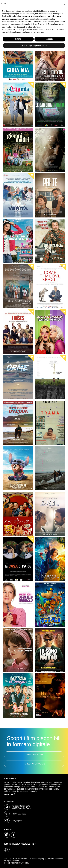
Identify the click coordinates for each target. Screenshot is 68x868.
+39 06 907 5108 (19, 814)
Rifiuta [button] (18, 39)
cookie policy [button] (49, 19)
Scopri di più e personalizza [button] (34, 45)
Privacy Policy (23, 863)
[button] (64, 4)
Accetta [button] (50, 39)
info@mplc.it (17, 821)
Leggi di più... (10, 794)
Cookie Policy (10, 863)
